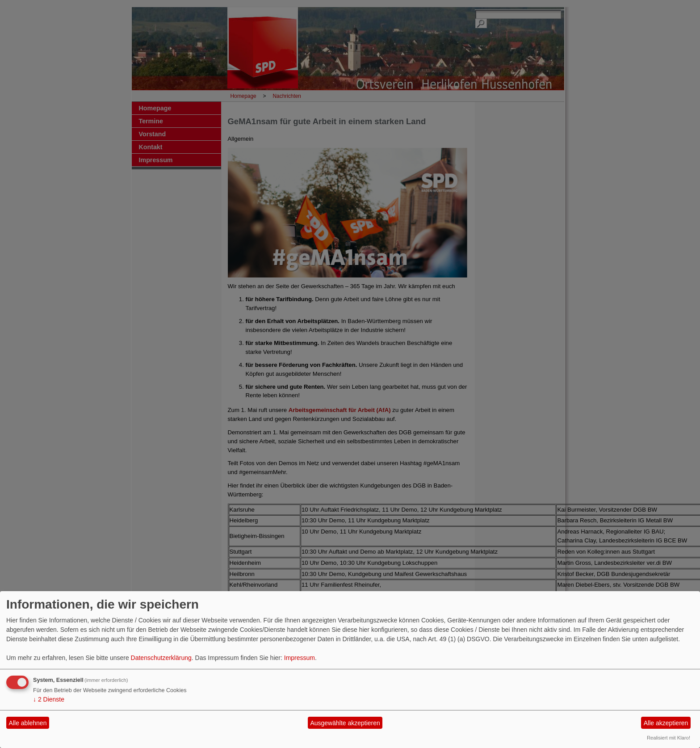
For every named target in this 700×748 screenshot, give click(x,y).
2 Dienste (49, 699)
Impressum (300, 658)
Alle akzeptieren (666, 723)
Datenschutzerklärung (161, 658)
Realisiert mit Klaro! (669, 738)
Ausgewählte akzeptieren (345, 723)
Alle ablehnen (28, 723)
